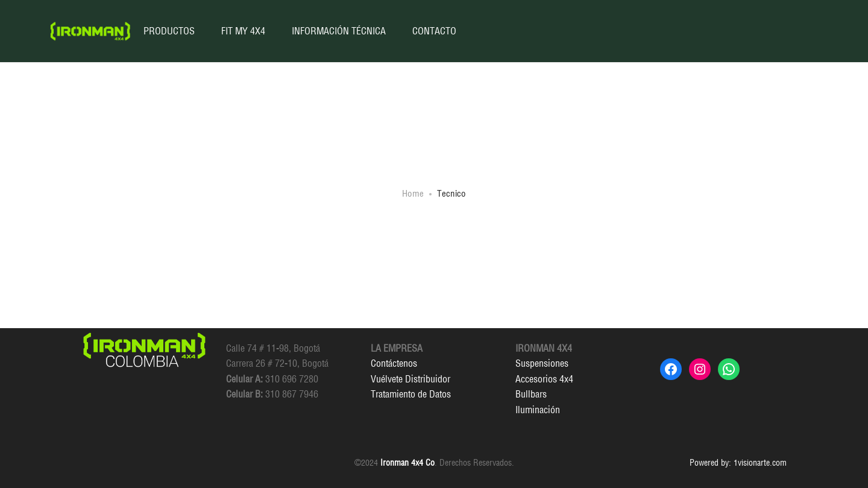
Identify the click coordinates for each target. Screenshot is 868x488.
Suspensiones (542, 363)
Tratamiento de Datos (411, 394)
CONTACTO (434, 31)
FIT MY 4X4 (243, 31)
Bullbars (531, 394)
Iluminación (538, 410)
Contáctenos (394, 363)
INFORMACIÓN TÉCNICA (339, 31)
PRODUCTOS (169, 31)
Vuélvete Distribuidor (410, 379)
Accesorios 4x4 (544, 379)
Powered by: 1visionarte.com (738, 463)
